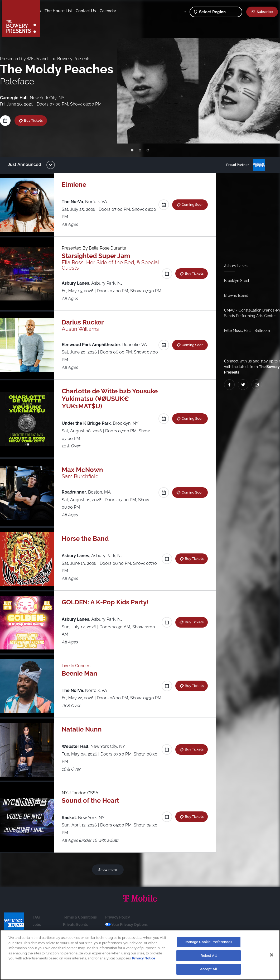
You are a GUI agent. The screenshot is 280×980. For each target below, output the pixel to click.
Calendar (77, 19)
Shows (51, 11)
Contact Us (55, 19)
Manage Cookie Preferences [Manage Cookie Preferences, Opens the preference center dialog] (209, 942)
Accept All (209, 969)
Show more (109, 885)
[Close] (272, 955)
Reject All (209, 956)
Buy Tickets (37, 120)
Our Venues (71, 11)
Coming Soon (190, 204)
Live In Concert (79, 673)
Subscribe (265, 12)
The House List (100, 11)
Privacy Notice (144, 958)
